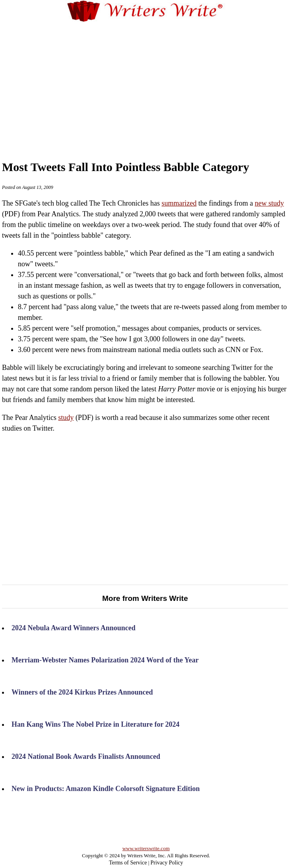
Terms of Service (128, 863)
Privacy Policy (167, 863)
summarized (179, 203)
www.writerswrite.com (146, 848)
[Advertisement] (157, 83)
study (66, 418)
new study (269, 203)
